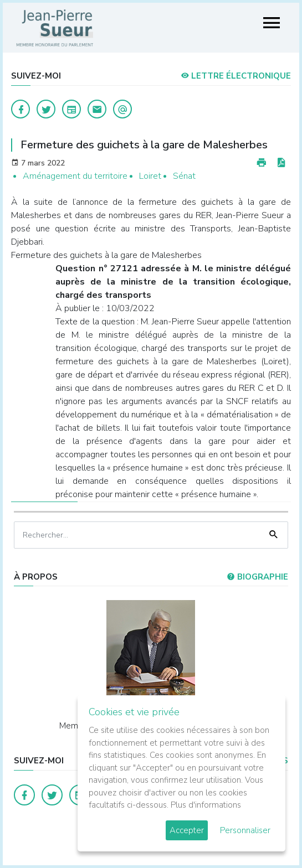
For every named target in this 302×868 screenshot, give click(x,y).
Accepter (187, 830)
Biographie (257, 577)
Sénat (184, 176)
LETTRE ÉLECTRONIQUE (236, 76)
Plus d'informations (206, 805)
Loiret (150, 176)
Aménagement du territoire (75, 176)
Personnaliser (245, 830)
